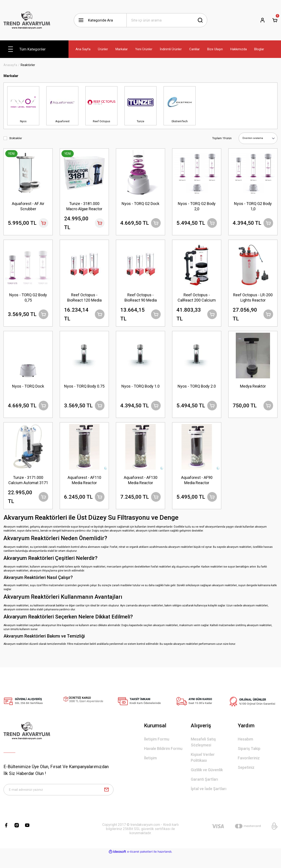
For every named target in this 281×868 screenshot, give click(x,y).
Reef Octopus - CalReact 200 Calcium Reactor (197, 300)
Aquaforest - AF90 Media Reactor (197, 487)
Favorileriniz (249, 768)
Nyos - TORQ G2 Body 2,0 (197, 206)
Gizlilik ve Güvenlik (207, 780)
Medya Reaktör (253, 391)
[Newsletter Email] (59, 802)
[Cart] (275, 20)
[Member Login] (263, 20)
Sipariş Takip (249, 759)
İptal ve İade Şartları (209, 799)
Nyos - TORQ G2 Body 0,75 (28, 299)
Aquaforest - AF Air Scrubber (28, 206)
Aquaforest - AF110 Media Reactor (84, 487)
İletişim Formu (157, 750)
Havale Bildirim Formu (163, 759)
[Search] (167, 20)
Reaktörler (28, 65)
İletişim (150, 768)
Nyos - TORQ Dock (28, 391)
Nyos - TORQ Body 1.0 (140, 391)
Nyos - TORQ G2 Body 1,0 (253, 206)
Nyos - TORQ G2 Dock (140, 203)
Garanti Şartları (204, 790)
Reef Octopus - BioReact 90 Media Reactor (141, 300)
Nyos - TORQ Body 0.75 (84, 393)
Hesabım (245, 750)
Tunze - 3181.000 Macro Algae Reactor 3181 (84, 206)
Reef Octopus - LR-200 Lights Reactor (253, 299)
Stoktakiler (16, 138)
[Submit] (106, 802)
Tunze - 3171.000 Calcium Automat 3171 (28, 488)
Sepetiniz (246, 778)
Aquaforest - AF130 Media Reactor (141, 487)
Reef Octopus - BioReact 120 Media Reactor (84, 300)
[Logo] (27, 20)
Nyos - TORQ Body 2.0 (197, 391)
